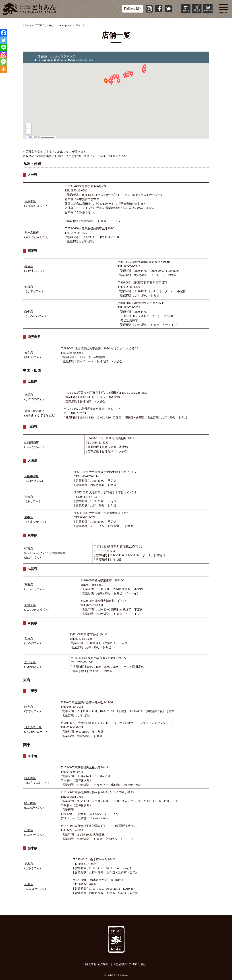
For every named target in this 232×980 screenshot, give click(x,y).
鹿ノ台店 (30, 662)
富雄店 (29, 639)
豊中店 (29, 517)
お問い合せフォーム (88, 156)
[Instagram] (4, 55)
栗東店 (29, 585)
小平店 (29, 830)
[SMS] (4, 62)
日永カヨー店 (33, 727)
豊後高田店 (32, 233)
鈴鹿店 (29, 707)
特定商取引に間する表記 (130, 964)
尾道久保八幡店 (34, 411)
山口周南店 (32, 443)
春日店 (29, 287)
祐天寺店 (30, 778)
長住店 (29, 266)
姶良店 (29, 353)
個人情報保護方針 (97, 964)
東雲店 (29, 395)
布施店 (29, 497)
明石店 (29, 549)
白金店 (29, 312)
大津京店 (30, 605)
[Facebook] (4, 33)
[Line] (4, 47)
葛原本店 (30, 201)
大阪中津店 (32, 476)
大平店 (29, 884)
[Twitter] (4, 40)
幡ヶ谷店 (30, 803)
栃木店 (29, 864)
